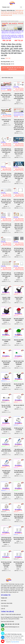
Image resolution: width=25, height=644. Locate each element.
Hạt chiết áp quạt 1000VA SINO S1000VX (6, 472)
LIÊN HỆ (3, 609)
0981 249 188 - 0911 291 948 (14, 68)
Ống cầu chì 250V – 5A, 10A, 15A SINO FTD (6, 407)
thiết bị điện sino (11, 10)
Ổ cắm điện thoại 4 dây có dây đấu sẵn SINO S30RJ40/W (19, 516)
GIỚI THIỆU (4, 601)
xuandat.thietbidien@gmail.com (12, 627)
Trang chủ (3, 10)
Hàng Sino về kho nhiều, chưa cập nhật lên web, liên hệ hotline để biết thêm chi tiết (19, 97)
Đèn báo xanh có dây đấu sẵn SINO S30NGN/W (19, 363)
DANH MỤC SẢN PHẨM (7, 603)
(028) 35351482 (10, 622)
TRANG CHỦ (6, 7)
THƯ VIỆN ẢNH (5, 606)
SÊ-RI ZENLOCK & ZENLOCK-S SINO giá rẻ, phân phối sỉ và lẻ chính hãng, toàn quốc (19, 177)
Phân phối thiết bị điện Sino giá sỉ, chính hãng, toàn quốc (6, 95)
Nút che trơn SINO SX (19, 405)
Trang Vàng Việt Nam (15, 642)
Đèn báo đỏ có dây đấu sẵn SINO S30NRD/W (6, 363)
